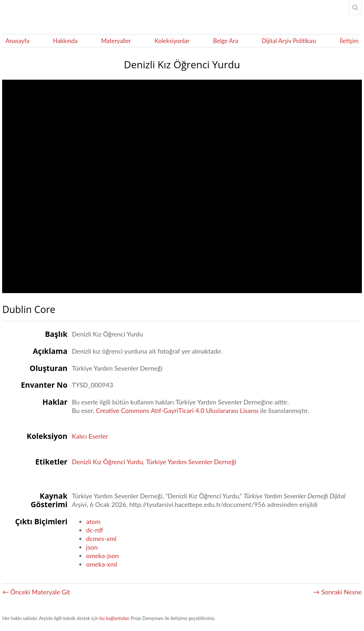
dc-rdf (95, 530)
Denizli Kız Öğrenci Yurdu (107, 462)
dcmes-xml (101, 539)
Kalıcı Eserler (90, 436)
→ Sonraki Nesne (337, 592)
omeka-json (102, 556)
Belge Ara (225, 41)
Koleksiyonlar (172, 41)
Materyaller (116, 41)
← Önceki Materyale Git (36, 592)
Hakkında (65, 41)
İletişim (349, 41)
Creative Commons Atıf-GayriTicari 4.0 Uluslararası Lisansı (177, 410)
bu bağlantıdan (114, 618)
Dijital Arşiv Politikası (289, 41)
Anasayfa (17, 41)
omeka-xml (101, 564)
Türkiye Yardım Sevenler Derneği (191, 462)
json (92, 547)
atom (93, 521)
